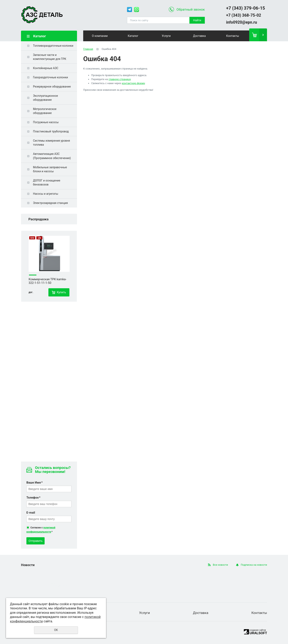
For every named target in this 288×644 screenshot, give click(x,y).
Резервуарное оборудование (52, 87)
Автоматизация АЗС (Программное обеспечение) (52, 156)
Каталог (133, 36)
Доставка (199, 36)
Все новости (220, 565)
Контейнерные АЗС (46, 68)
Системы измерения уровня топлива (51, 143)
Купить (61, 292)
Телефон (33, 498)
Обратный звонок (191, 9)
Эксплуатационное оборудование (45, 98)
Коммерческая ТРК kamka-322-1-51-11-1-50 (47, 281)
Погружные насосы (46, 122)
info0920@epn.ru (241, 22)
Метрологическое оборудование (45, 111)
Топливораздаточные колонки (53, 46)
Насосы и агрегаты (46, 194)
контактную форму (133, 83)
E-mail (31, 513)
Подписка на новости (254, 565)
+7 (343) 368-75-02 (243, 15)
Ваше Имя (34, 483)
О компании (100, 36)
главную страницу (120, 79)
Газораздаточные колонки (50, 77)
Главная (88, 49)
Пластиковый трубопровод (51, 131)
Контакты (233, 36)
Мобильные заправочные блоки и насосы (50, 169)
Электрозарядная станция (50, 203)
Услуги (166, 36)
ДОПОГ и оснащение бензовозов (47, 182)
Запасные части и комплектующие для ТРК (50, 57)
